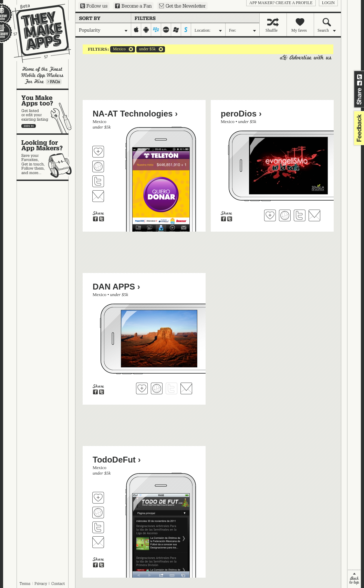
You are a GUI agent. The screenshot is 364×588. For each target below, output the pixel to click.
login (328, 3)
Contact (59, 584)
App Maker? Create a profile (281, 3)
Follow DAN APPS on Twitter (171, 388)
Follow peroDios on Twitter (300, 215)
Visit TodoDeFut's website (98, 513)
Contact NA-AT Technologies (98, 196)
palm (166, 30)
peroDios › (241, 114)
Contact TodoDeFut (98, 542)
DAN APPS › (116, 287)
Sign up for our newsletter (182, 6)
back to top (354, 579)
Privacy (41, 584)
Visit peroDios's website (285, 215)
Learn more (54, 82)
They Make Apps (37, 33)
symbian (186, 30)
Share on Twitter (360, 77)
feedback (358, 128)
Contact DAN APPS (186, 388)
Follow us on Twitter (94, 6)
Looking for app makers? (46, 157)
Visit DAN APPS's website (157, 388)
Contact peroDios (314, 215)
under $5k (146, 49)
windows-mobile (176, 30)
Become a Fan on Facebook (133, 6)
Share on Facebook (360, 83)
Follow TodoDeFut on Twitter (98, 527)
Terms (25, 584)
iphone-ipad (136, 30)
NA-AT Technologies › (135, 114)
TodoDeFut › (117, 460)
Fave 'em (98, 152)
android (146, 30)
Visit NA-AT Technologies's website (98, 166)
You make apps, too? (46, 112)
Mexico (118, 49)
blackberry (156, 30)
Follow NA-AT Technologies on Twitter (98, 181)
